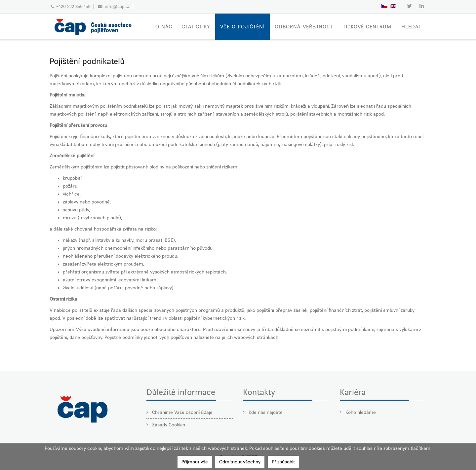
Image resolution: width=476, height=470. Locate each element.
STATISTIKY (196, 27)
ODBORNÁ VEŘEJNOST (304, 27)
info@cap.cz (117, 6)
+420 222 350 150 (73, 6)
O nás (164, 27)
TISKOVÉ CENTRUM (367, 27)
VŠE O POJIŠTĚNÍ (242, 27)
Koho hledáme (360, 412)
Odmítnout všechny (240, 462)
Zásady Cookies (168, 425)
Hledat (411, 27)
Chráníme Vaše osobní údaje (182, 412)
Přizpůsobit (283, 462)
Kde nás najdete (265, 412)
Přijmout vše (195, 462)
